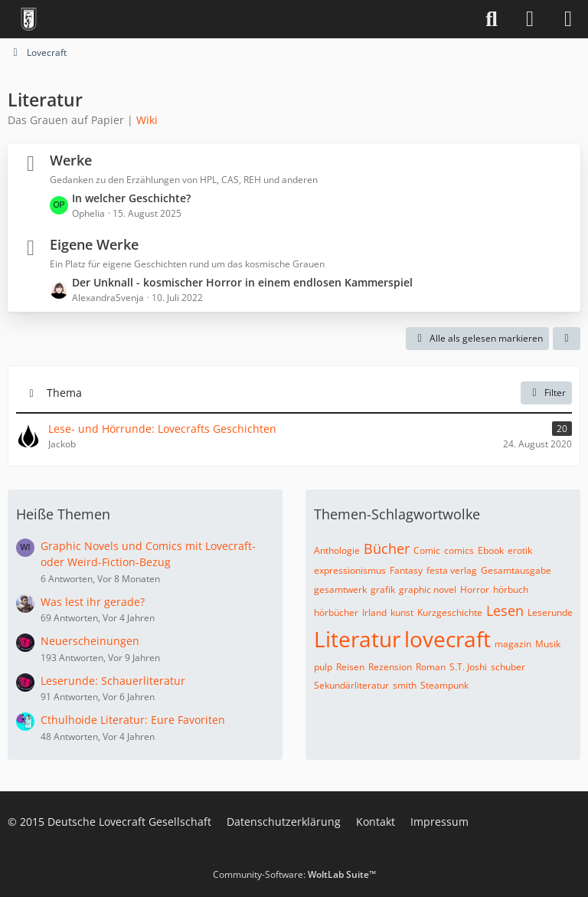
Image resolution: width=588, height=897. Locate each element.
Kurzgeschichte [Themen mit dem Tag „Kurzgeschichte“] (450, 612)
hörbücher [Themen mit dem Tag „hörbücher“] (336, 612)
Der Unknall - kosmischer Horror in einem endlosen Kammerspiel (242, 282)
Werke (71, 160)
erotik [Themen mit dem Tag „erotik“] (520, 550)
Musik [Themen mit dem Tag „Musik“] (548, 644)
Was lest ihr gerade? (93, 602)
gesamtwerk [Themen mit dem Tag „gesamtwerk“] (340, 589)
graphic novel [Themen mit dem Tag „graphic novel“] (428, 589)
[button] (567, 339)
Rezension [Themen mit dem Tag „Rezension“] (390, 667)
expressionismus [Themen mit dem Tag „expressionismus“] (350, 570)
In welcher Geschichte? (131, 198)
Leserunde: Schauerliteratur (113, 681)
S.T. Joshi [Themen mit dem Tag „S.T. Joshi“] (468, 667)
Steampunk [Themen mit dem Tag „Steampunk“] (444, 685)
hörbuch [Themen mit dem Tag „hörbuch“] (511, 589)
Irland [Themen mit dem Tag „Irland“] (374, 612)
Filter (546, 393)
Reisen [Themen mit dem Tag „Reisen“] (350, 667)
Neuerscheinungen (90, 641)
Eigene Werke (94, 244)
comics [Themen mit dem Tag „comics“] (459, 550)
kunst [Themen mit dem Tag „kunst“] (402, 612)
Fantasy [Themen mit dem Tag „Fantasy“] (406, 570)
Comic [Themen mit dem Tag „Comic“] (427, 550)
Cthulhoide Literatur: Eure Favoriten (133, 720)
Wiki (147, 120)
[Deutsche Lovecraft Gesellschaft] (29, 19)
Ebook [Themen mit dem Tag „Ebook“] (491, 550)
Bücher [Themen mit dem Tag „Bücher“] (387, 548)
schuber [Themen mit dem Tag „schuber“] (508, 667)
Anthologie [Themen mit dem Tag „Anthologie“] (337, 550)
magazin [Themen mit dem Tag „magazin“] (513, 644)
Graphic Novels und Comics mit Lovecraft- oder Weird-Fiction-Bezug (148, 554)
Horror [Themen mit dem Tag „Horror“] (475, 589)
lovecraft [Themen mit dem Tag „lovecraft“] (448, 639)
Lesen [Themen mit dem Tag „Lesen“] (505, 611)
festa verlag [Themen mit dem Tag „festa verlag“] (452, 570)
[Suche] (492, 19)
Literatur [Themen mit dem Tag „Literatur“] (357, 639)
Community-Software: (294, 874)
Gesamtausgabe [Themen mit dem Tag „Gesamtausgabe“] (516, 570)
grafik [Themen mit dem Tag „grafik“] (383, 589)
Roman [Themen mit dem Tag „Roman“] (431, 667)
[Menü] (568, 19)
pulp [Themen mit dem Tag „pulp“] (323, 667)
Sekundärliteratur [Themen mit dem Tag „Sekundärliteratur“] (351, 685)
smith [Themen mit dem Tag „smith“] (405, 685)
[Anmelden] (530, 19)
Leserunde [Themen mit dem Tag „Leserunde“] (550, 612)
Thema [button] (64, 393)
